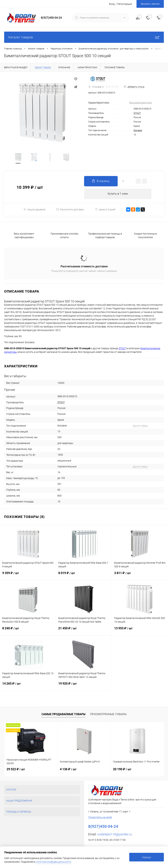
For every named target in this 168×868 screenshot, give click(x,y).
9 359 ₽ (28, 576)
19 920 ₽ (84, 686)
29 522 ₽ (16, 769)
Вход (112, 4)
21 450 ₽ (84, 631)
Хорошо (147, 857)
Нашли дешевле (34, 209)
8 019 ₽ (84, 576)
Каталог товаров (84, 37)
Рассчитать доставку (70, 209)
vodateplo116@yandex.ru (115, 834)
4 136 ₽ (68, 769)
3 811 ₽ (140, 576)
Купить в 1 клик (118, 194)
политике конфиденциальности (53, 862)
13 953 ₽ (140, 631)
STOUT (137, 113)
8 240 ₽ (28, 631)
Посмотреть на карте (100, 817)
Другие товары (140, 426)
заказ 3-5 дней (105, 209)
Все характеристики (141, 103)
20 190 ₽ (122, 769)
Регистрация (125, 4)
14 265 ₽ (28, 686)
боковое (138, 130)
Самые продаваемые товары (63, 714)
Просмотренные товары (108, 714)
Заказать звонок (150, 4)
